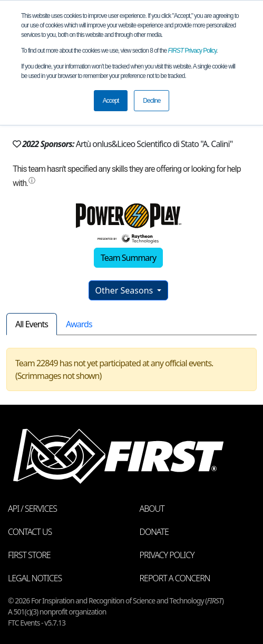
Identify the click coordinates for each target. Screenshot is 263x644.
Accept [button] (111, 101)
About (152, 509)
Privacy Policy (192, 51)
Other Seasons (125, 290)
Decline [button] (152, 101)
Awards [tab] (79, 324)
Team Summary (128, 258)
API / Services (32, 509)
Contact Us (30, 532)
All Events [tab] (32, 324)
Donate (154, 532)
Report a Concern (175, 578)
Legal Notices (35, 578)
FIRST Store (29, 555)
